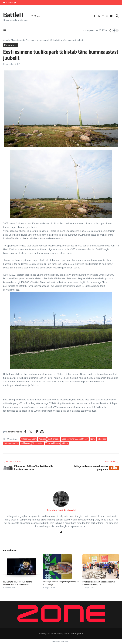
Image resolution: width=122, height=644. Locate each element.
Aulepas (42, 439)
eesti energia (54, 439)
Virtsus (65, 443)
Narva (93, 439)
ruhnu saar (102, 439)
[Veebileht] (61, 532)
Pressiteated (18, 40)
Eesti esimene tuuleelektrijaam (75, 439)
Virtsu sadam (38, 443)
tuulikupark (25, 443)
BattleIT (14, 15)
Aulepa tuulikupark (29, 439)
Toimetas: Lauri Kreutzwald (61, 510)
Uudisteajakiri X (76, 634)
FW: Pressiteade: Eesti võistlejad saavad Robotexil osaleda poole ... (98, 583)
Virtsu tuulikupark (53, 443)
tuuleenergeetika (11, 443)
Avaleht (7, 40)
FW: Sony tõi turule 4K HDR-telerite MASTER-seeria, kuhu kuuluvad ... (18, 583)
